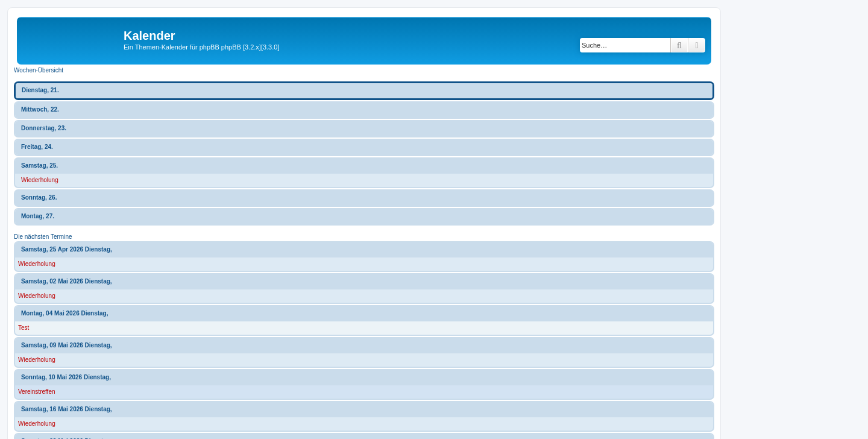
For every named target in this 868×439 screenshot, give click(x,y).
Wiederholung (40, 180)
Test (24, 328)
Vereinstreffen (37, 392)
